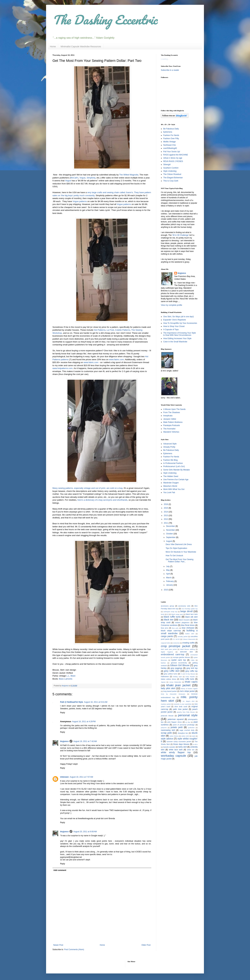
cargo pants (167, 636)
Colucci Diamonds (189, 639)
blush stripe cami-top (171, 631)
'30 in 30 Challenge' (181, 235)
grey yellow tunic (171, 674)
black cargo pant (177, 614)
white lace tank (176, 750)
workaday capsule (173, 756)
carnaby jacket (182, 636)
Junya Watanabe (175, 682)
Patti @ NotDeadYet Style (72, 702)
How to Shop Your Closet (174, 326)
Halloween (165, 676)
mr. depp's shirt (189, 701)
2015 (166, 508)
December (171, 526)
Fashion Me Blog (170, 460)
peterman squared (176, 719)
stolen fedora (174, 736)
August (169, 541)
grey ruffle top (191, 671)
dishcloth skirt (186, 652)
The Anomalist (169, 429)
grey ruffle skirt (172, 671)
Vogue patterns (80, 201)
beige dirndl (186, 611)
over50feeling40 (170, 148)
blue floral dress (188, 625)
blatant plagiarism (182, 623)
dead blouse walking (187, 649)
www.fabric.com (116, 359)
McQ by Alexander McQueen (173, 694)
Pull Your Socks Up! (172, 152)
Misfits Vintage (169, 142)
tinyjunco (64, 741)
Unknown (64, 777)
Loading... (165, 59)
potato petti (177, 727)
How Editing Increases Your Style (177, 338)
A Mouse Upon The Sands (174, 409)
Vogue (83, 178)
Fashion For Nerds (171, 135)
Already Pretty (169, 447)
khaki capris (191, 682)
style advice (167, 739)
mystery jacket (166, 704)
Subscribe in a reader (170, 70)
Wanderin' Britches (171, 432)
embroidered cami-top (173, 654)
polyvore (164, 728)
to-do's (195, 744)
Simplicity (91, 178)
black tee (169, 620)
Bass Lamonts (66, 679)
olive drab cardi (181, 707)
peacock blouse (167, 716)
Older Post (146, 945)
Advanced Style (170, 444)
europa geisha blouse (182, 657)
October (170, 534)
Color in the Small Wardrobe (175, 342)
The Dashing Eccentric (105, 20)
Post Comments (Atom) (74, 949)
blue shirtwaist (188, 628)
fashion (163, 663)
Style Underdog (170, 171)
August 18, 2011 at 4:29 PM (84, 722)
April (168, 574)
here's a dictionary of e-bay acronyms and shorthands (102, 500)
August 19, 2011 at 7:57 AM (81, 777)
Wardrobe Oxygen (171, 483)
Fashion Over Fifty (171, 138)
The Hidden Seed (171, 476)
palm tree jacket (180, 709)
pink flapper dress (175, 722)
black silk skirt (191, 617)
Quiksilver (191, 728)
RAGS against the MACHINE (176, 155)
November (171, 530)
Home (53, 46)
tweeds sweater (169, 747)
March (169, 578)
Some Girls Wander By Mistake (176, 470)
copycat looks (165, 643)
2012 (166, 519)
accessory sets (184, 606)
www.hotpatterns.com (62, 368)
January (170, 585)
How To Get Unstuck (174, 556)
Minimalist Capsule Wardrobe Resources (81, 46)
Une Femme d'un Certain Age (176, 480)
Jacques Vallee (170, 419)
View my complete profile (171, 305)
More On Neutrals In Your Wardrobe (181, 552)
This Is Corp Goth (171, 181)
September (171, 537)
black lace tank (192, 614)
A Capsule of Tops (171, 330)
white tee (191, 750)
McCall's (74, 178)
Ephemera (168, 132)
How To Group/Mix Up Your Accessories (180, 323)
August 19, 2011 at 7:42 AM (85, 741)
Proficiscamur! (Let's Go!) (174, 466)
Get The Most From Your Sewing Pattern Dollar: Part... (180, 561)
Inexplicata (168, 416)
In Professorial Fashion (173, 463)
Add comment (60, 870)
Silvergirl (167, 165)
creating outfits (188, 643)
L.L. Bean (71, 676)
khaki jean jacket (178, 685)
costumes (176, 643)
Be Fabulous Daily (171, 129)
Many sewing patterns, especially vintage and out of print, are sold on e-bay (88, 488)
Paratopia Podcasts (172, 425)
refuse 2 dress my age (173, 158)
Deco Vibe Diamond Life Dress (179, 544)
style (194, 736)
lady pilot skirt (168, 688)
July (168, 566)
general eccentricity (179, 663)
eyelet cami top (179, 660)
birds (163, 614)
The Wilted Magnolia (129, 175)
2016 (166, 504)
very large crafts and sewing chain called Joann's (110, 192)
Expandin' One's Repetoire (175, 320)
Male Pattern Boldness (173, 422)
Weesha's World (170, 486)
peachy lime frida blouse (186, 712)
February (170, 581)
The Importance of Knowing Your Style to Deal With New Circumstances (180, 334)
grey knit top (192, 668)
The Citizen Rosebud (172, 174)
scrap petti (166, 733)
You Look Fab (169, 492)
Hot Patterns (100, 330)
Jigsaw (163, 682)
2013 (166, 515)
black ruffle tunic (172, 617)
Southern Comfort (171, 168)
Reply (63, 713)
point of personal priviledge (184, 725)
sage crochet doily (187, 730)
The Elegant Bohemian (173, 178)
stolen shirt (185, 736)
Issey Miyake (190, 677)
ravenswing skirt (168, 730)
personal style (188, 715)
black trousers (184, 620)
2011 (166, 523)
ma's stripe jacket (187, 691)
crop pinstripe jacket (176, 646)
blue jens (164, 628)
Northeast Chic (170, 145)
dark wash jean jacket (169, 649)
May (168, 570)
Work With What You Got (174, 489)
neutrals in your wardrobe (183, 704)
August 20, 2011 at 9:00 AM (85, 832)
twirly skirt (182, 747)
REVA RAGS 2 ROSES (173, 161)
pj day (188, 722)
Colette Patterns (123, 330)
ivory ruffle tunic (187, 679)
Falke (193, 660)
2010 (166, 590)
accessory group (167, 606)
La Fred (110, 330)
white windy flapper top (176, 752)
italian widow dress (169, 679)
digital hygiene (167, 652)
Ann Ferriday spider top (189, 609)
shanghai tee (183, 733)
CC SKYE (176, 639)
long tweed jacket (170, 691)
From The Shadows (172, 412)
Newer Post (58, 945)
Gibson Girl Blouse (180, 665)
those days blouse (181, 744)
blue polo (175, 628)
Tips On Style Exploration (176, 548)
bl (168, 614)
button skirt (190, 634)
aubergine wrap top (170, 612)
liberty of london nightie (189, 689)
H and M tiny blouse (188, 674)
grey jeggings (176, 668)
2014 (166, 512)
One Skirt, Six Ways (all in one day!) (179, 317)
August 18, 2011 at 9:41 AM (96, 702)
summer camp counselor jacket (179, 742)
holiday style (177, 677)
